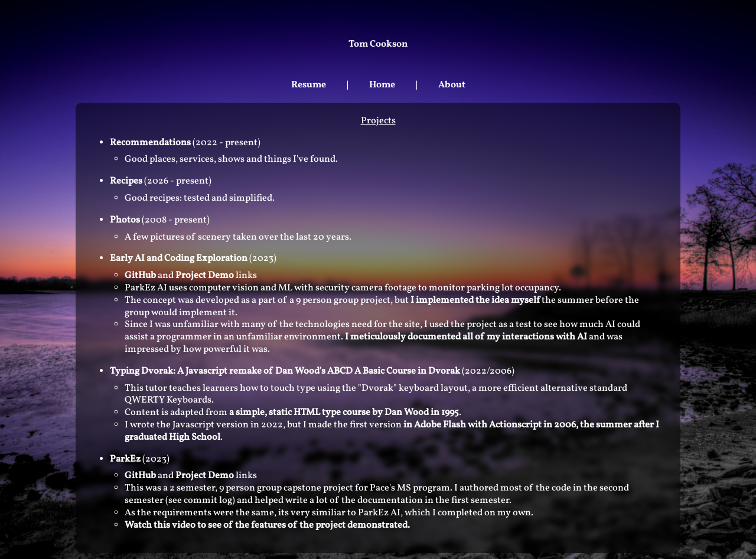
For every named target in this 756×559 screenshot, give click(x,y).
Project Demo (205, 276)
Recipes (126, 181)
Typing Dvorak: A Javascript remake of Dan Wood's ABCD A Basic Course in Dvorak (285, 371)
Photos (125, 220)
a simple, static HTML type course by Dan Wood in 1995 (344, 413)
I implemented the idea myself (475, 300)
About (452, 85)
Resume (309, 85)
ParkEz (125, 459)
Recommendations (150, 143)
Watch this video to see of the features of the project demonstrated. (267, 525)
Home (382, 85)
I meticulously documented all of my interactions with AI (467, 337)
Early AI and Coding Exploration (179, 259)
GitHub (140, 276)
